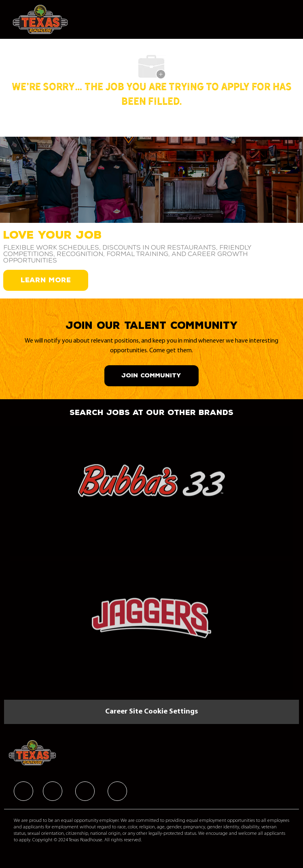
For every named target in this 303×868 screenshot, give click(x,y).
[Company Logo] (40, 19)
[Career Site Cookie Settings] (151, 712)
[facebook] (23, 791)
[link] (151, 486)
